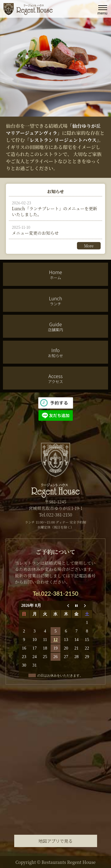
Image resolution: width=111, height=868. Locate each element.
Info (55, 352)
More (89, 246)
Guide (55, 327)
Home (55, 274)
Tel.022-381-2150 (56, 593)
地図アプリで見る (55, 841)
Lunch (55, 301)
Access (55, 378)
